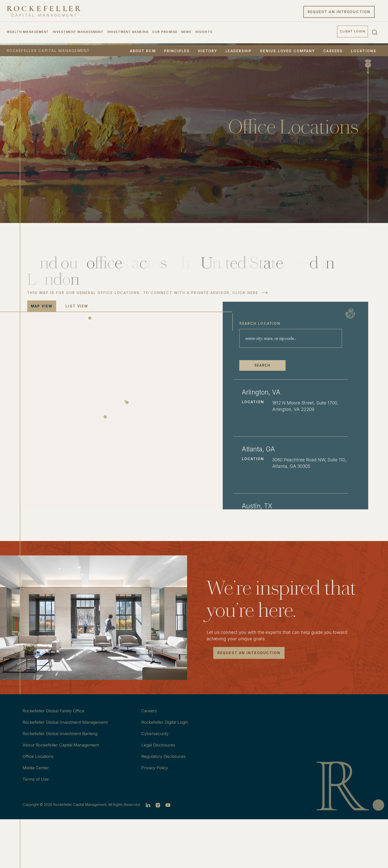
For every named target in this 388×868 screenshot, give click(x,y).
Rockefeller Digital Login (166, 722)
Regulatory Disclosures (165, 756)
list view (77, 306)
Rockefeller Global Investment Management (69, 722)
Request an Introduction (339, 13)
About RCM (143, 51)
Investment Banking (128, 33)
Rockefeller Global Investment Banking (63, 733)
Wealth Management (28, 33)
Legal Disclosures (160, 745)
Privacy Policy (156, 768)
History (208, 51)
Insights (204, 33)
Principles (177, 51)
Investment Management (78, 33)
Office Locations (39, 756)
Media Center (36, 768)
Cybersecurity (156, 733)
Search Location (280, 322)
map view (42, 306)
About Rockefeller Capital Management (63, 745)
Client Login (352, 33)
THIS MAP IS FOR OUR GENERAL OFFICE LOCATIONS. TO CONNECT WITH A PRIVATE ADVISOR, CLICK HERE (143, 293)
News (186, 33)
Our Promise (165, 33)
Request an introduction (249, 653)
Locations (364, 51)
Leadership (239, 51)
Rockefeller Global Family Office (55, 711)
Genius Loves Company (287, 51)
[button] (116, 417)
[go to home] (44, 12)
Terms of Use (37, 779)
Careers (333, 51)
